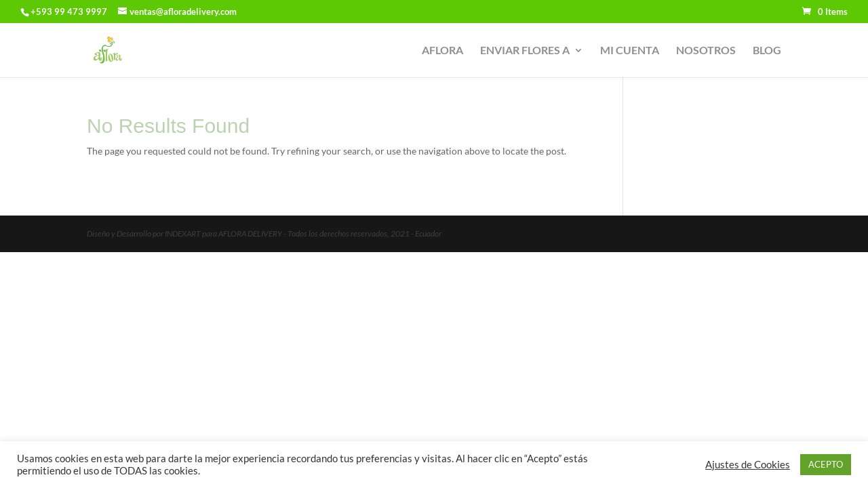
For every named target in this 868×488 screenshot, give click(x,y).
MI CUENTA (630, 51)
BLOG (767, 51)
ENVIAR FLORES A (525, 51)
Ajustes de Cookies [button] (748, 465)
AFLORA (442, 51)
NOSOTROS (706, 51)
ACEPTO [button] (826, 464)
